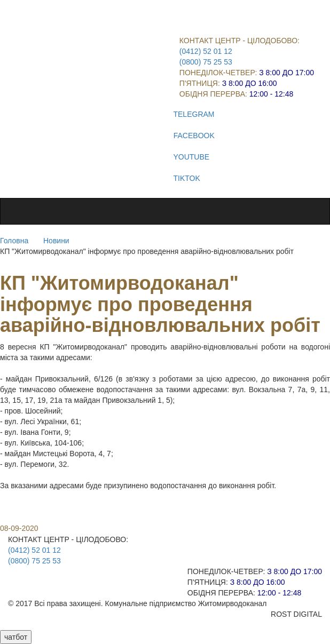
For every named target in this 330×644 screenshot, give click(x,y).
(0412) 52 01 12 (206, 51)
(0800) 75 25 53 (206, 62)
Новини (56, 241)
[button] (165, 502)
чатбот (16, 637)
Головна (14, 241)
